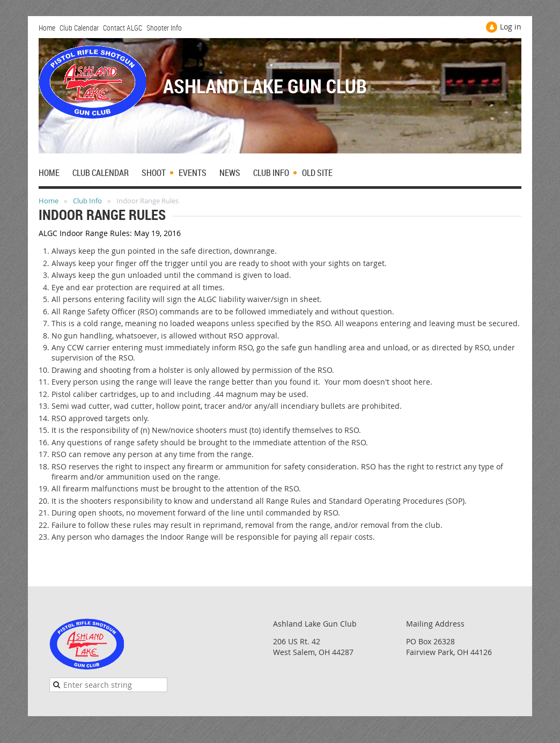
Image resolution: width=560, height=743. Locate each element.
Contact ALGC (123, 28)
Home (47, 28)
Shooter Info (164, 28)
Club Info (87, 201)
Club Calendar (79, 28)
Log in (511, 27)
